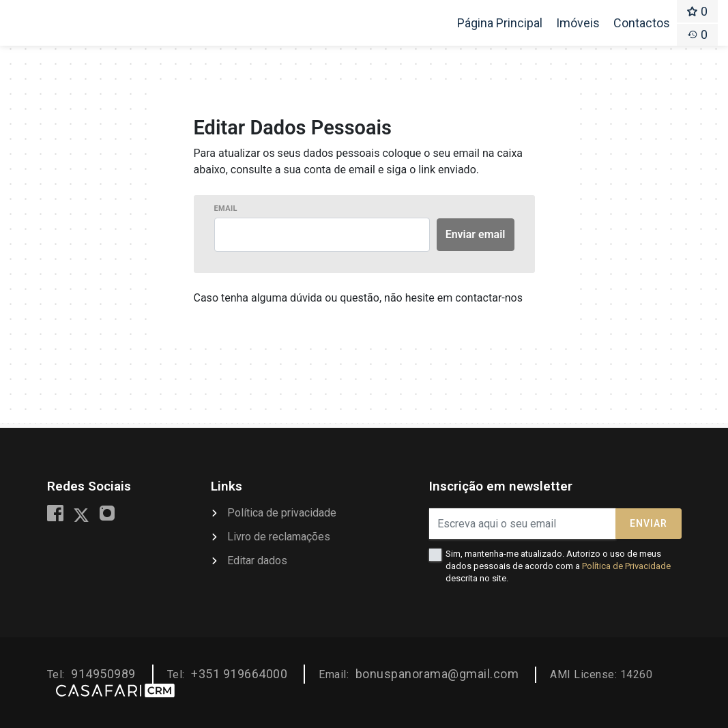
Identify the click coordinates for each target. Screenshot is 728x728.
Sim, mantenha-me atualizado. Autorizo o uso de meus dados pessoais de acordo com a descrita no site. (558, 566)
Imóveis (578, 23)
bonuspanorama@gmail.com (437, 674)
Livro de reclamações (279, 537)
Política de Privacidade (626, 566)
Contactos (642, 23)
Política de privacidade (282, 513)
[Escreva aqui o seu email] (523, 524)
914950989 (103, 674)
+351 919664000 (239, 674)
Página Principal (499, 27)
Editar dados (257, 560)
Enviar (649, 523)
